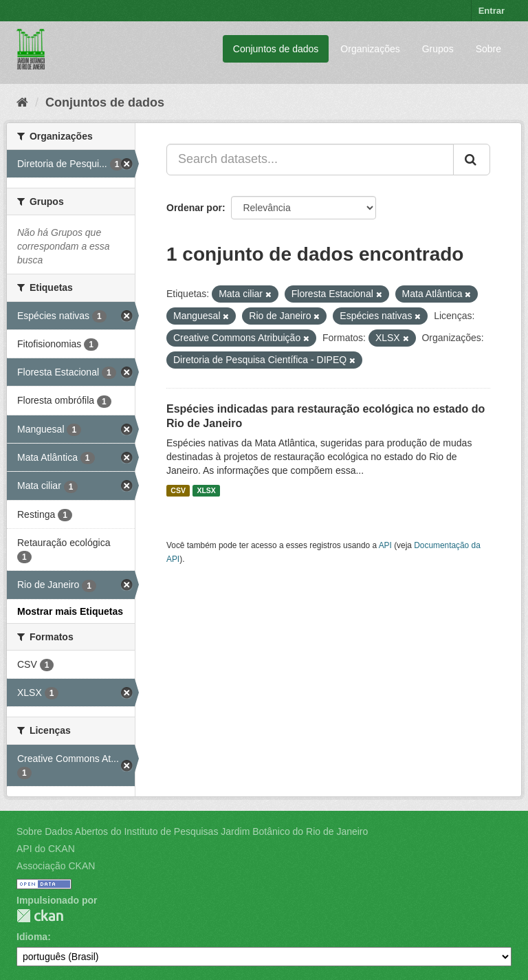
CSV (178, 490)
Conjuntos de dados (276, 49)
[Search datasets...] (310, 160)
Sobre (488, 49)
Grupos (438, 49)
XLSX (206, 490)
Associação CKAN (56, 866)
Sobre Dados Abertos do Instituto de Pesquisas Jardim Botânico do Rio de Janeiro (192, 831)
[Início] (22, 102)
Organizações (370, 49)
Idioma (32, 937)
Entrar (492, 11)
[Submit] (472, 160)
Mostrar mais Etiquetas (70, 611)
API (385, 545)
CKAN (40, 916)
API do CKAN (46, 849)
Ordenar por (194, 208)
